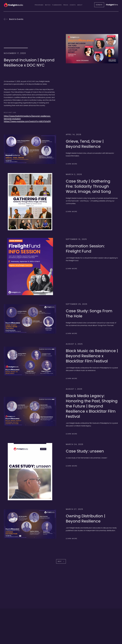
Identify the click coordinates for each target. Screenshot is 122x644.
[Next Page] (61, 561)
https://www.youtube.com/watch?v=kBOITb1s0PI (27, 121)
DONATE (99, 5)
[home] (13, 5)
